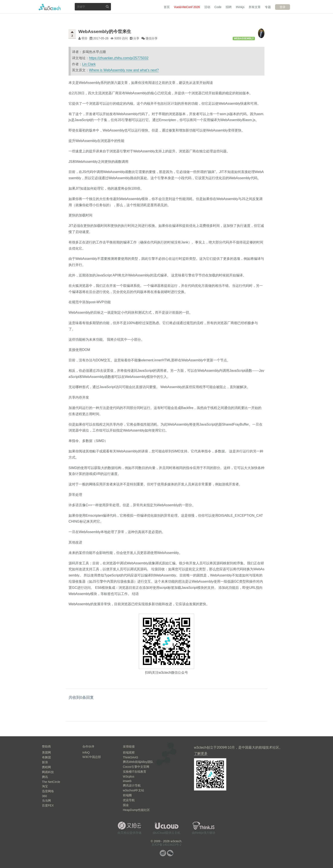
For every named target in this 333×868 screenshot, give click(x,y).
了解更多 (201, 753)
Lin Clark (89, 64)
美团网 (46, 752)
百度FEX (48, 805)
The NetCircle (51, 782)
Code (218, 7)
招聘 (229, 7)
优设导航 (129, 800)
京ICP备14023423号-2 (166, 845)
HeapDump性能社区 (136, 810)
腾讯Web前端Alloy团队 (138, 762)
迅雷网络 (48, 791)
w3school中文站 (133, 790)
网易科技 (48, 772)
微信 (170, 853)
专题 (268, 7)
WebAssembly (244, 39)
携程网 (46, 767)
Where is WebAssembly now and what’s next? (124, 70)
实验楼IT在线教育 (135, 772)
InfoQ (86, 752)
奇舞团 (46, 757)
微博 (163, 853)
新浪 (45, 762)
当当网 (46, 801)
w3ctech (50, 7)
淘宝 (45, 786)
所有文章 (255, 7)
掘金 (126, 805)
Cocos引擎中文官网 (136, 767)
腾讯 (45, 777)
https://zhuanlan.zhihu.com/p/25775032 (119, 58)
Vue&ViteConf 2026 (187, 7)
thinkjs (240, 7)
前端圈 (127, 795)
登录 (283, 7)
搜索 (107, 6)
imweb (127, 781)
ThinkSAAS (131, 757)
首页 (167, 7)
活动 (207, 7)
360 (44, 796)
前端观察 (129, 752)
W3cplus (129, 776)
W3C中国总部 (92, 757)
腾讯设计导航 (132, 785)
